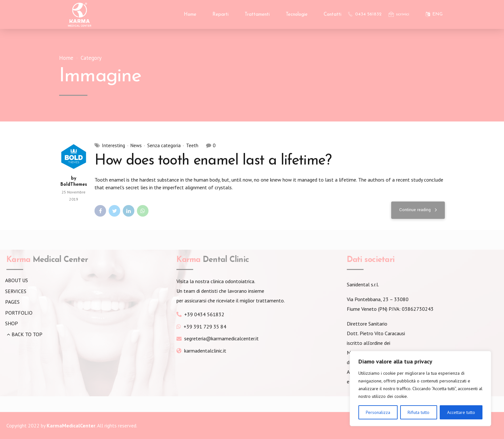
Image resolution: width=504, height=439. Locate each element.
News (136, 146)
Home (190, 15)
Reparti (221, 15)
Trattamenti (257, 15)
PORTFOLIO (19, 313)
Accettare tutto (461, 412)
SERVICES (16, 291)
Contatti (333, 15)
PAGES (12, 302)
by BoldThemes (74, 182)
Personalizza (378, 412)
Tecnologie (297, 15)
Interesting (113, 146)
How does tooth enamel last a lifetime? (213, 161)
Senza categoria (164, 146)
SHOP (12, 323)
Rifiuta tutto (419, 412)
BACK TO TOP (27, 334)
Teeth (192, 146)
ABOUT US (17, 280)
